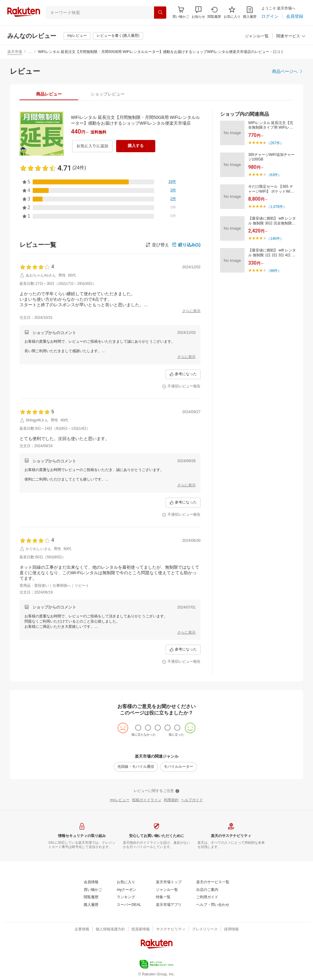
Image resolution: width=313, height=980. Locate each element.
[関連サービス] (291, 36)
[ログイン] (270, 16)
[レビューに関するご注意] (156, 791)
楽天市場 (15, 52)
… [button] (30, 52)
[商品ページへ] (288, 71)
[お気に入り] (232, 12)
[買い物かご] (93, 890)
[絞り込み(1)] (186, 245)
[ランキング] (126, 897)
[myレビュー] (77, 36)
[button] (198, 12)
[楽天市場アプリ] (169, 905)
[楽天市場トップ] (169, 882)
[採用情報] (231, 929)
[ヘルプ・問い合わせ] (213, 905)
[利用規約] (171, 800)
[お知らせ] (198, 12)
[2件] (173, 199)
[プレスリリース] (205, 929)
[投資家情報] (141, 929)
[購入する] (136, 146)
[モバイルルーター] (179, 767)
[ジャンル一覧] (257, 36)
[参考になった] (183, 374)
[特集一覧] (163, 897)
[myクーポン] (127, 890)
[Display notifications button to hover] (181, 12)
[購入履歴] (250, 12)
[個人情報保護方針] (110, 929)
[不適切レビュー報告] (181, 386)
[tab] (49, 94)
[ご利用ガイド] (207, 897)
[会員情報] (91, 882)
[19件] (172, 182)
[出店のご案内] (207, 890)
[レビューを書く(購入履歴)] (118, 36)
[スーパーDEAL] (129, 905)
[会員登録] (295, 16)
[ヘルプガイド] (192, 800)
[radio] (138, 728)
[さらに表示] (191, 311)
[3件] (173, 190)
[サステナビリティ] (171, 929)
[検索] (160, 13)
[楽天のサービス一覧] (213, 882)
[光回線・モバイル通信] (136, 767)
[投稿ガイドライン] (147, 800)
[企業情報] (82, 929)
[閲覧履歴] (214, 12)
